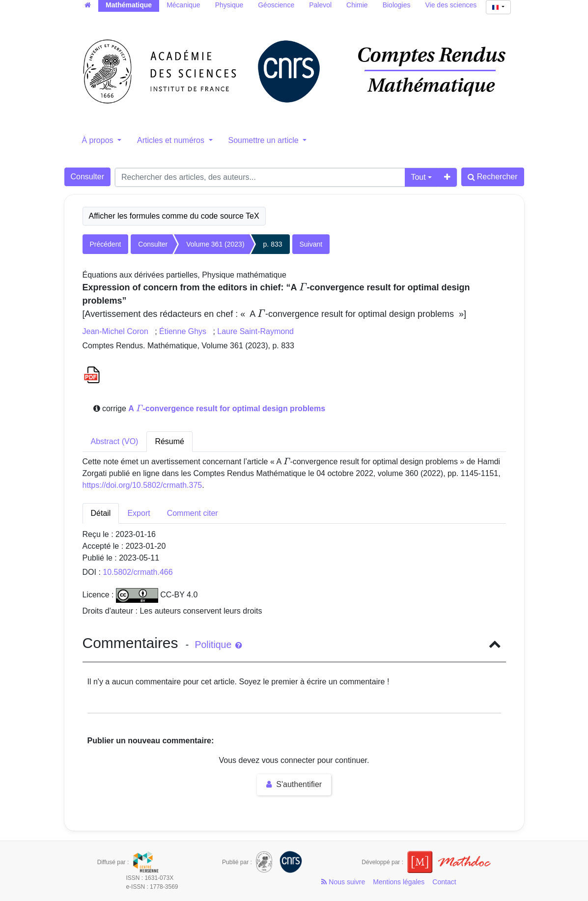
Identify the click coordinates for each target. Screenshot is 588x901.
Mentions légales (399, 882)
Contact (444, 882)
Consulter (87, 177)
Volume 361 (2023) (215, 244)
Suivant (311, 244)
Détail (101, 513)
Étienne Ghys (184, 331)
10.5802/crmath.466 (138, 572)
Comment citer (193, 513)
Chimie (357, 5)
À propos (99, 140)
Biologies (397, 5)
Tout (418, 177)
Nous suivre (343, 882)
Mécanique (183, 5)
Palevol (320, 5)
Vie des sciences (451, 5)
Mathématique (129, 5)
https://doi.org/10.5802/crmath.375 (142, 485)
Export (139, 513)
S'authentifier (294, 784)
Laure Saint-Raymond (255, 331)
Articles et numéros (172, 140)
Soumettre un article (265, 140)
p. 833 (273, 244)
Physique (229, 5)
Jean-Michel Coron (117, 331)
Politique (218, 645)
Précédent (106, 244)
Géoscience (276, 5)
